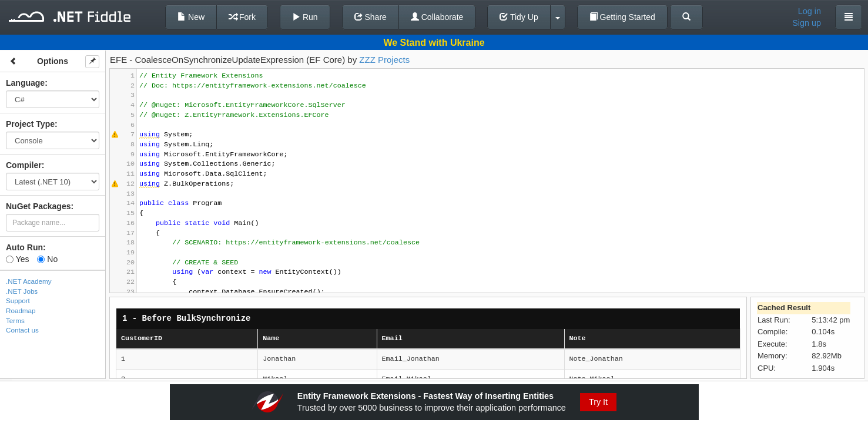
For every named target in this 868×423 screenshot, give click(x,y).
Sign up (807, 23)
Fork (242, 17)
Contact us (22, 330)
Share (371, 17)
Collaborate (437, 17)
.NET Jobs (22, 291)
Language (25, 83)
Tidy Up (519, 17)
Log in (810, 11)
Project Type (30, 124)
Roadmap (21, 310)
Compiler (24, 165)
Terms (15, 320)
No (47, 259)
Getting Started (622, 17)
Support (18, 301)
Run (305, 17)
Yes (17, 259)
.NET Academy (29, 281)
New (191, 17)
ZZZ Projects (384, 60)
